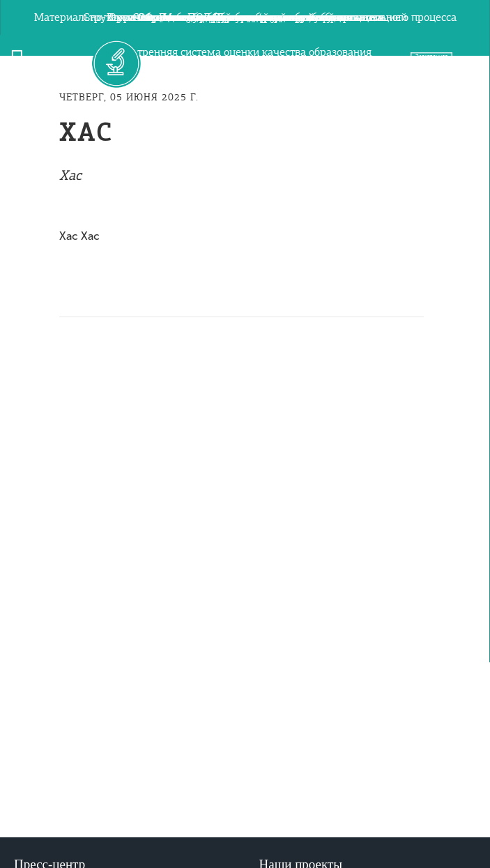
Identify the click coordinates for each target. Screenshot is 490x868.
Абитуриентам (245, 505)
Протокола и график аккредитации (245, 366)
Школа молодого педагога (245, 436)
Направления (245, 645)
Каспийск (245, 610)
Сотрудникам (245, 575)
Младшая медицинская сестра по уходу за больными (245, 331)
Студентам (245, 540)
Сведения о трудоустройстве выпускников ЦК (245, 401)
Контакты (245, 471)
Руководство (245, 17)
